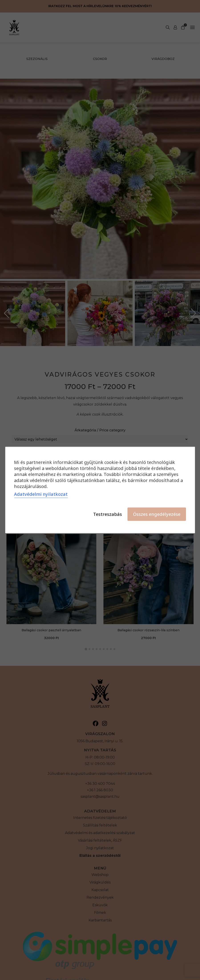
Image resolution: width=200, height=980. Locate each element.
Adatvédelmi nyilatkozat (41, 494)
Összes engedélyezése (157, 514)
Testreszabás (108, 514)
